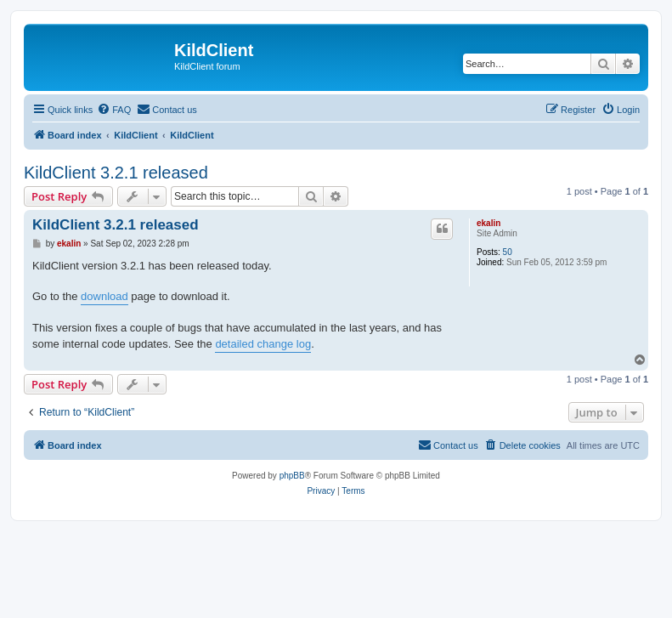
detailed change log (263, 344)
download (104, 296)
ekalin (488, 223)
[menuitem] (114, 110)
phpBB (292, 476)
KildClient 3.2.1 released (116, 173)
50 (508, 252)
